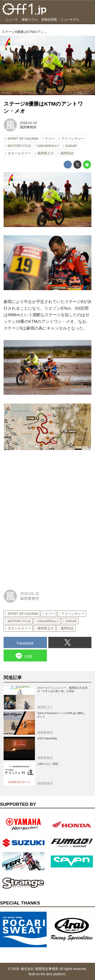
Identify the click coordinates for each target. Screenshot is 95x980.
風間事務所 (28, 127)
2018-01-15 (28, 123)
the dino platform (53, 974)
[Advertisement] (39, 488)
